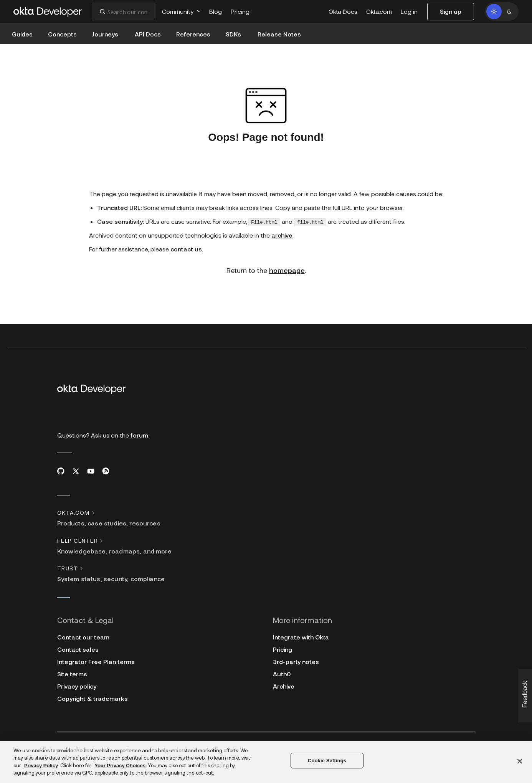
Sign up (451, 11)
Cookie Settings (327, 761)
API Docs (148, 34)
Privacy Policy (41, 766)
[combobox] (124, 12)
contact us (186, 249)
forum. (140, 435)
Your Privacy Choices (120, 766)
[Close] (520, 761)
